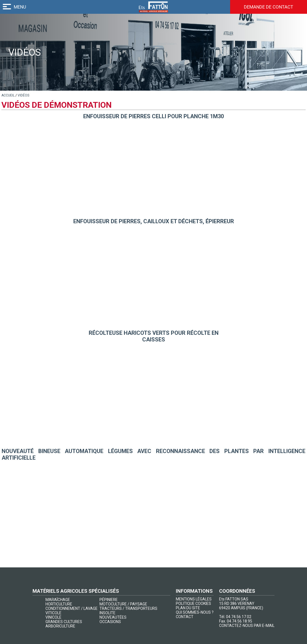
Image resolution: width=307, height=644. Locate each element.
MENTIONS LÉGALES (194, 599)
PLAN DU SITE (188, 608)
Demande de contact (269, 7)
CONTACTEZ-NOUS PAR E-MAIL (247, 626)
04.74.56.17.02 (239, 617)
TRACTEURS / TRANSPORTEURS (128, 608)
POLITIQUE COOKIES (193, 603)
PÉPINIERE (109, 600)
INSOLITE (107, 613)
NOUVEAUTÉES (113, 617)
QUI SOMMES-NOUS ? (195, 612)
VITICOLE (53, 613)
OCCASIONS (110, 622)
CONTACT (185, 617)
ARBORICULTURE (60, 626)
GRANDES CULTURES (64, 622)
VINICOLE (53, 617)
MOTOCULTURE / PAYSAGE (123, 604)
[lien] (8, 95)
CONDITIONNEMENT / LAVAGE (72, 608)
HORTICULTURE (59, 604)
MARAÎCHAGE (58, 600)
